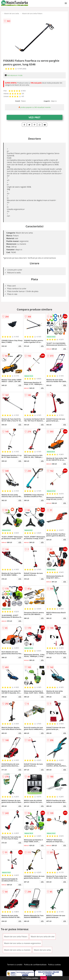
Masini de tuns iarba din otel (43, 937)
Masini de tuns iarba (12, 13)
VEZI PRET (34, 117)
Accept (44, 978)
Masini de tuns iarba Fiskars (32, 13)
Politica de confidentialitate (35, 965)
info (20, 346)
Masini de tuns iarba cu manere (17, 950)
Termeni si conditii (15, 965)
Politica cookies (54, 965)
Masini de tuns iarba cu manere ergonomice (22, 943)
